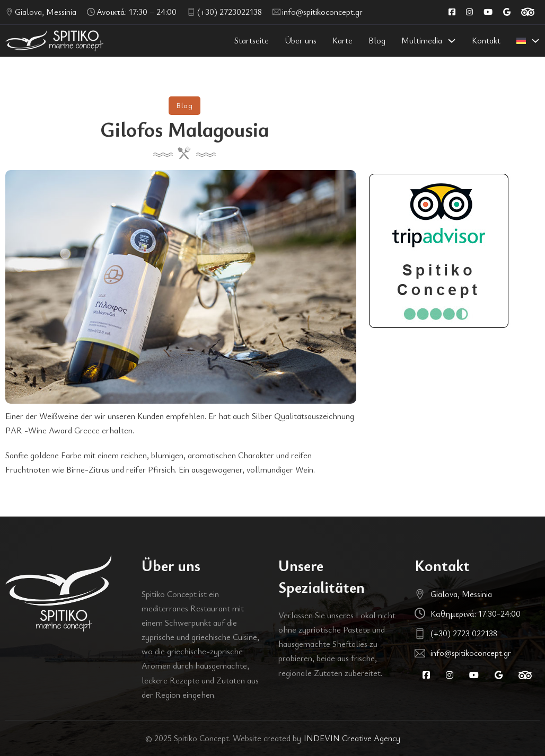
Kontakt (486, 40)
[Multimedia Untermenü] (452, 41)
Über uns (301, 40)
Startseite (252, 40)
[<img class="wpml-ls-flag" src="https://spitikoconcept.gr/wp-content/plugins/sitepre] (535, 41)
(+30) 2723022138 (230, 12)
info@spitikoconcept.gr (322, 12)
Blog (377, 40)
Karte (342, 40)
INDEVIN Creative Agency (352, 738)
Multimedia (422, 40)
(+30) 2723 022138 (464, 633)
